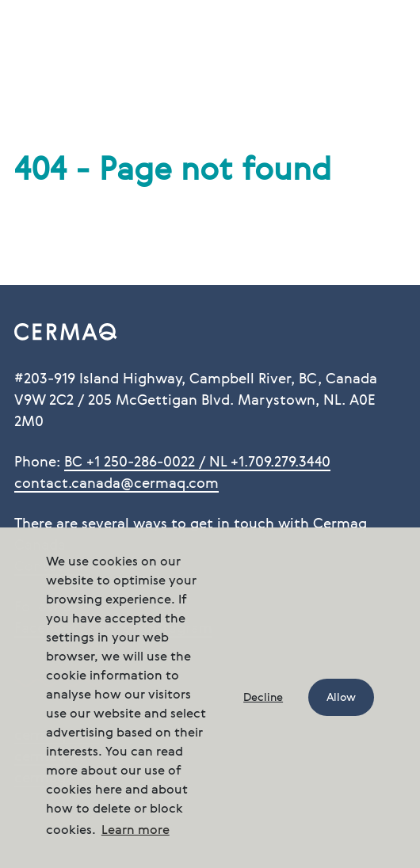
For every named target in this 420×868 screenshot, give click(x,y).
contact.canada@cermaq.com (116, 484)
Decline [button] (263, 698)
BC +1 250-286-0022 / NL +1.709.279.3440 (197, 463)
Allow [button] (341, 698)
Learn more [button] (136, 831)
